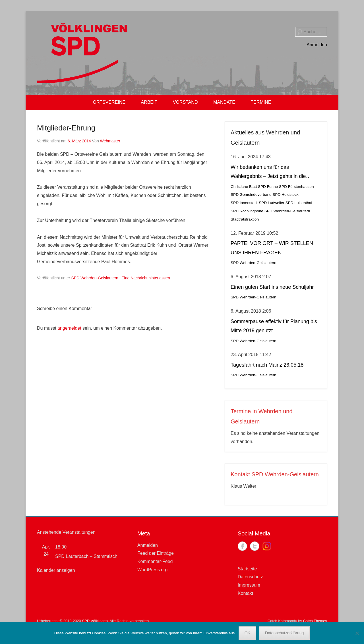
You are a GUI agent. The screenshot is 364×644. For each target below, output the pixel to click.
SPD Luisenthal (299, 203)
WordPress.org (152, 570)
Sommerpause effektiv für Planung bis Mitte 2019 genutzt (274, 326)
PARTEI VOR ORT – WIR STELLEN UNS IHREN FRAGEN (272, 248)
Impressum (249, 585)
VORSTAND (185, 102)
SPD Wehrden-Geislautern (95, 278)
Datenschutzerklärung (284, 633)
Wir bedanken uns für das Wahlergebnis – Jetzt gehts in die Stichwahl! (268, 173)
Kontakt (245, 593)
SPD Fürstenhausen (296, 187)
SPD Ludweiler (272, 203)
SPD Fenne (268, 187)
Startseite (247, 569)
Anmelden (317, 45)
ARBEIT (149, 102)
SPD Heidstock (285, 195)
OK (247, 633)
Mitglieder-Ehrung (66, 128)
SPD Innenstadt (244, 203)
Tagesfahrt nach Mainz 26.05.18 (267, 365)
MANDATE (224, 102)
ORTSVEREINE (109, 102)
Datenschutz (250, 577)
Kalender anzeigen (56, 570)
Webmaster (110, 141)
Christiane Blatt (244, 187)
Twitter (255, 546)
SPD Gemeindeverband (251, 195)
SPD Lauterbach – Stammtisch (86, 556)
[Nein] (357, 633)
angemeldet (69, 328)
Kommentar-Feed (155, 561)
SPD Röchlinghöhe (247, 211)
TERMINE (261, 102)
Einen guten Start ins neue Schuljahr (272, 287)
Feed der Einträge (156, 553)
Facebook (242, 546)
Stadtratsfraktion (245, 219)
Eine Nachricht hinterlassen (146, 278)
